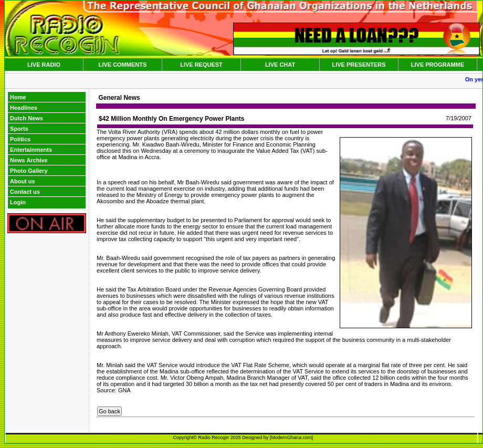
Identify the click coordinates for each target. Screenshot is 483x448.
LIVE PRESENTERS (359, 65)
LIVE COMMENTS (123, 65)
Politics (20, 139)
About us (23, 181)
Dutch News (27, 118)
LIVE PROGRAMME (438, 65)
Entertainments (31, 150)
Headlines (24, 108)
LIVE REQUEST (201, 65)
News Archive (29, 160)
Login (18, 202)
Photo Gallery (29, 171)
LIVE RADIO (44, 65)
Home (18, 97)
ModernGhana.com (291, 437)
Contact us (25, 192)
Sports (19, 129)
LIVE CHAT (280, 65)
